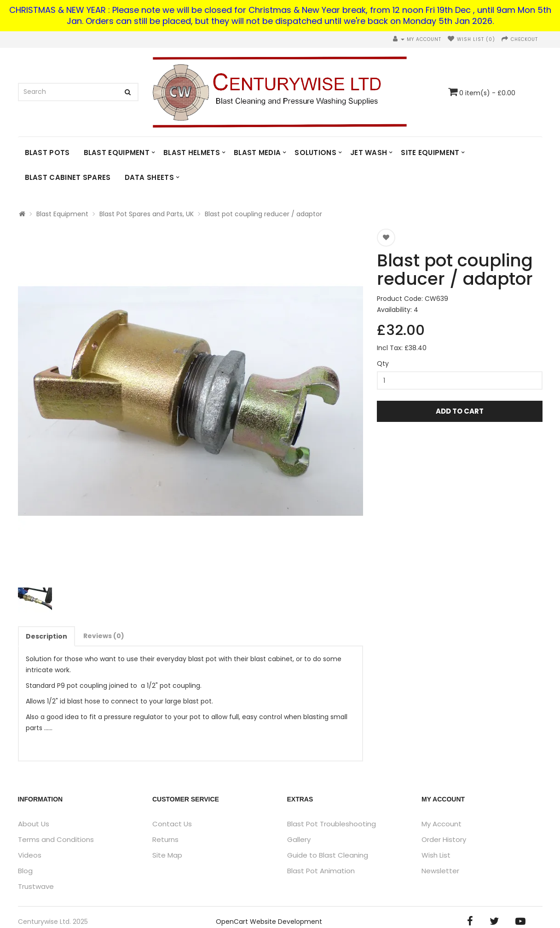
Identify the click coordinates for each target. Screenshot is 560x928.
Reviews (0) (104, 636)
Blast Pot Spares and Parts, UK (147, 214)
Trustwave (36, 886)
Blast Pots (47, 153)
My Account (442, 824)
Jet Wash (369, 153)
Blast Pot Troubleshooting (332, 824)
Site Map (167, 855)
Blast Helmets (192, 153)
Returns (165, 839)
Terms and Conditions (56, 839)
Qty (383, 363)
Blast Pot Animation (321, 871)
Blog (25, 871)
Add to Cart (460, 411)
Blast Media (257, 153)
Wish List (436, 855)
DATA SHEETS (149, 177)
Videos (30, 855)
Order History (444, 839)
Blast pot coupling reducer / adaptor (263, 214)
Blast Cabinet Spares (68, 177)
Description (46, 636)
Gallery (299, 839)
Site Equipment (430, 153)
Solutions (315, 153)
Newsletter (440, 871)
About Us (34, 824)
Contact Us (172, 824)
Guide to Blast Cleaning (328, 855)
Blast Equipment (117, 153)
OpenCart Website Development (269, 922)
